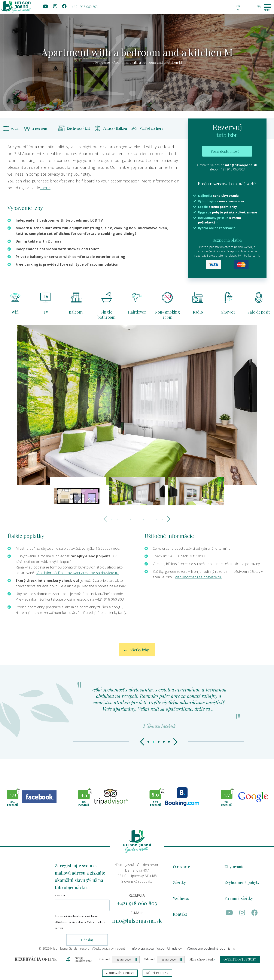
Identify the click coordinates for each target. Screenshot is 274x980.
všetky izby (136, 653)
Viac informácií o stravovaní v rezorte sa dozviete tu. (77, 573)
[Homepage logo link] (16, 7)
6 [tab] (143, 519)
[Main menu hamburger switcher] (267, 6)
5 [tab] (137, 519)
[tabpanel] (137, 56)
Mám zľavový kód (202, 959)
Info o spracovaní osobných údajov (156, 948)
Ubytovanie (101, 62)
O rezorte (182, 867)
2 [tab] (118, 519)
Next (168, 518)
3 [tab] (124, 519)
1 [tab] (111, 519)
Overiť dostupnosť (240, 959)
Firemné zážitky (239, 898)
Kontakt (180, 914)
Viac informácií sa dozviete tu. (198, 577)
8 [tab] (156, 519)
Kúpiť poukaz (157, 973)
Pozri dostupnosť (225, 151)
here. (45, 188)
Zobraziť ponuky (120, 973)
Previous (106, 518)
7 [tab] (150, 519)
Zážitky (179, 882)
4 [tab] (131, 519)
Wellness (181, 898)
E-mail (60, 895)
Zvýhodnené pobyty (242, 882)
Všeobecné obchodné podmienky (211, 948)
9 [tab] (163, 519)
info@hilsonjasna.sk (241, 165)
